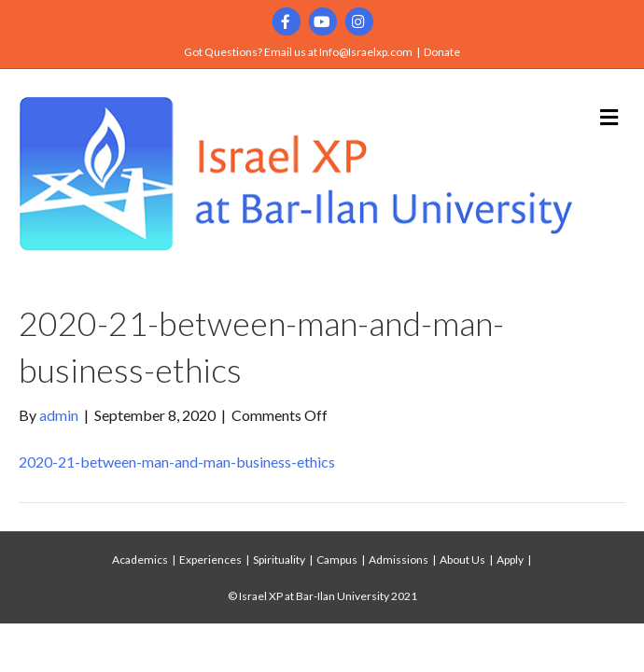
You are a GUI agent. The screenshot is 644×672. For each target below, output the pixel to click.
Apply (510, 560)
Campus (337, 560)
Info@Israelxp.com (366, 52)
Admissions (399, 560)
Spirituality (279, 560)
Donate (442, 52)
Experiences (210, 560)
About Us (462, 560)
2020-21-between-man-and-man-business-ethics (177, 462)
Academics (140, 560)
